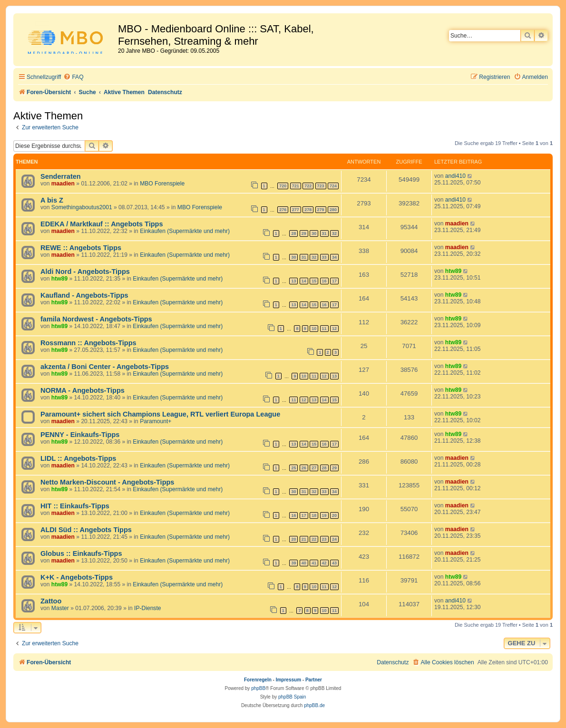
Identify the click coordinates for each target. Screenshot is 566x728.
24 (334, 539)
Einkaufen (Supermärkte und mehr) (185, 231)
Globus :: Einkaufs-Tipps (81, 553)
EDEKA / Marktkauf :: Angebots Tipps (102, 224)
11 (324, 329)
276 (283, 210)
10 (314, 329)
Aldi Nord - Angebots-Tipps (85, 272)
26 (304, 468)
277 (296, 210)
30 (314, 233)
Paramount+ (156, 421)
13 (293, 281)
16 (324, 281)
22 (314, 539)
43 (334, 563)
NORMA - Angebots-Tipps (83, 390)
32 (334, 233)
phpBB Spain (292, 697)
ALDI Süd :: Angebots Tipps (86, 530)
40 (304, 563)
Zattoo (51, 601)
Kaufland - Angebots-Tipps (84, 295)
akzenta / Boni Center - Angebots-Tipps (105, 367)
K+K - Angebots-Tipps (77, 577)
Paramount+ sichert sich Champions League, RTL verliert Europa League (160, 414)
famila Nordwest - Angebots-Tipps (96, 319)
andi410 (455, 176)
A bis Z (52, 200)
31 (324, 233)
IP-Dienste (147, 608)
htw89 (59, 279)
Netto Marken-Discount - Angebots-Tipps (107, 482)
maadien (63, 184)
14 (304, 281)
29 (304, 233)
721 (296, 186)
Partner (314, 680)
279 (321, 210)
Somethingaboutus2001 (82, 207)
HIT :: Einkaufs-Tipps (75, 506)
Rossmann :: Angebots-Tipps (88, 343)
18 (314, 515)
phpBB (258, 688)
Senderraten (61, 176)
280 (333, 210)
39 (293, 563)
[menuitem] (73, 77)
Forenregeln (258, 680)
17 (334, 281)
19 (324, 515)
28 (293, 233)
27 (314, 468)
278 (308, 210)
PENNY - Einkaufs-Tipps (80, 435)
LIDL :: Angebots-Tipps (78, 458)
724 (333, 186)
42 (324, 563)
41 (314, 563)
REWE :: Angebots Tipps (81, 248)
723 (321, 186)
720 (283, 186)
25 (293, 468)
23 (324, 539)
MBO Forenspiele (162, 184)
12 (334, 329)
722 (308, 186)
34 (334, 257)
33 (324, 257)
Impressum (288, 680)
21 (304, 539)
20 (334, 515)
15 (314, 281)
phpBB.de (314, 705)
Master (60, 608)
